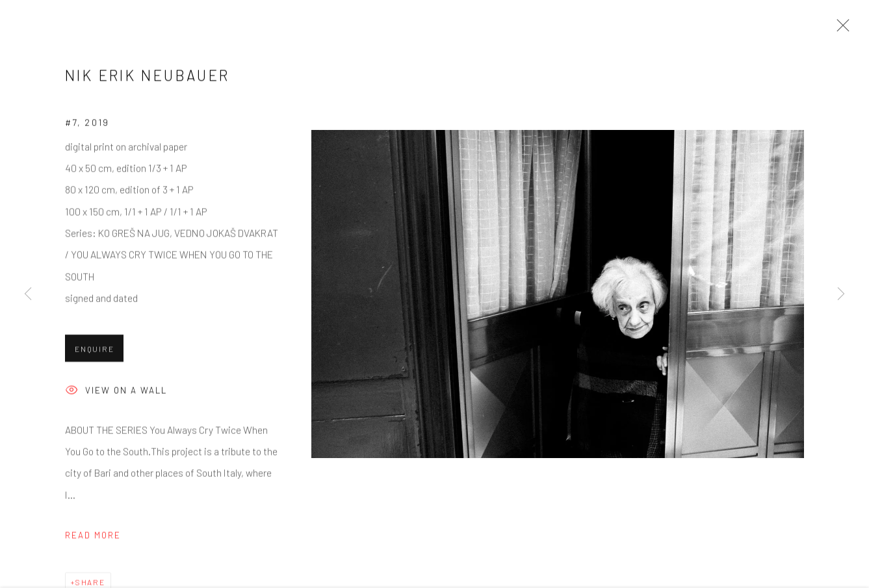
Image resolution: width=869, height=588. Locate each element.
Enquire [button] (94, 350)
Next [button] (841, 294)
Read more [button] (93, 537)
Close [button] (840, 29)
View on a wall (116, 393)
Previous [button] (28, 294)
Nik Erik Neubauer (148, 77)
